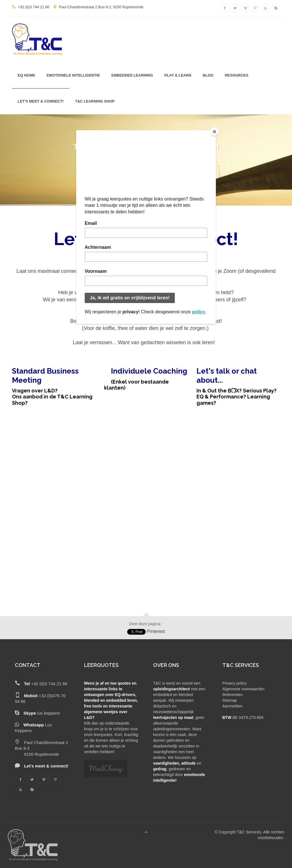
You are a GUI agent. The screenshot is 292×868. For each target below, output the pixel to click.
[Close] (214, 132)
